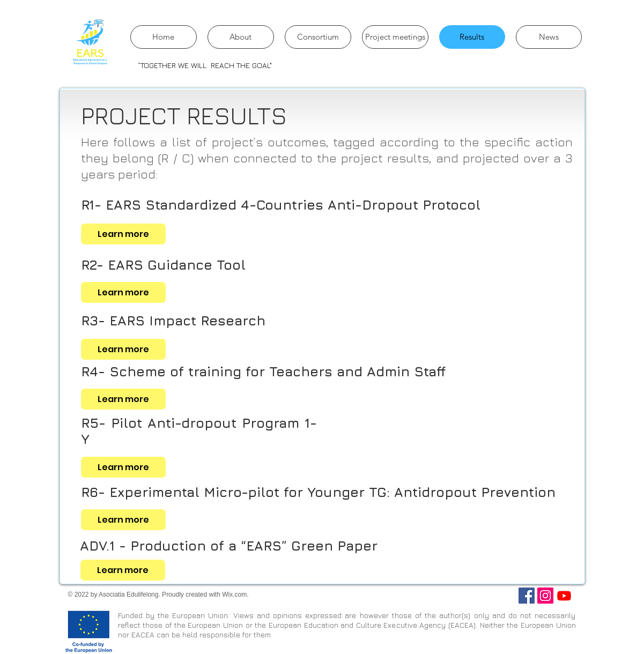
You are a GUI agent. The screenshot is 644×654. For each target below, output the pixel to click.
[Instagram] (545, 596)
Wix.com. (235, 594)
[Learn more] (123, 234)
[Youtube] (564, 596)
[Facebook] (527, 596)
